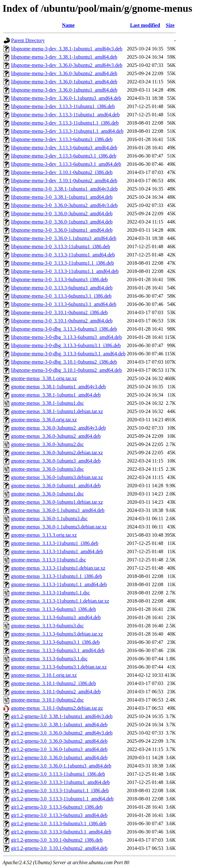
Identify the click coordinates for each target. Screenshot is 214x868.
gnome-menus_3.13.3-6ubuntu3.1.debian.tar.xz (59, 667)
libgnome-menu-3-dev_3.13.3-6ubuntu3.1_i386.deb (64, 156)
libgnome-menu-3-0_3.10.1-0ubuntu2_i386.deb (59, 312)
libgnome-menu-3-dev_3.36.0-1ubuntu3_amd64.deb (64, 82)
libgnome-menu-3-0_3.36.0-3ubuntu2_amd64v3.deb (64, 205)
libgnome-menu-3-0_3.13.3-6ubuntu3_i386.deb (59, 279)
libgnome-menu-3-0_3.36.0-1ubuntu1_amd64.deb (62, 230)
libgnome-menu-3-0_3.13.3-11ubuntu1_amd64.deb (63, 255)
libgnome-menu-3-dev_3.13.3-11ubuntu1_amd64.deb (65, 115)
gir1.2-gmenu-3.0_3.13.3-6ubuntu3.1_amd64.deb (61, 832)
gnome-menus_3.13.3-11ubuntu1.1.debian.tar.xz (60, 601)
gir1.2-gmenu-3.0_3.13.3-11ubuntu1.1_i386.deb (60, 790)
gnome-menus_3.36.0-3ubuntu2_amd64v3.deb (58, 428)
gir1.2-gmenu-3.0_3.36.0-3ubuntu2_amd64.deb (59, 741)
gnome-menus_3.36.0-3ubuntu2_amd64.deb (56, 436)
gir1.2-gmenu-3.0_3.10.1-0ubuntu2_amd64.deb (59, 848)
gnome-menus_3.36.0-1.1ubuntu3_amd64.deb (58, 510)
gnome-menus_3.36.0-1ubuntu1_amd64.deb (56, 486)
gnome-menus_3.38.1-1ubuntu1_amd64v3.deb (58, 387)
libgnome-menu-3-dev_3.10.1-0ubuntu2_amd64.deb (64, 181)
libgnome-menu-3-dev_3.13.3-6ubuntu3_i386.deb (62, 139)
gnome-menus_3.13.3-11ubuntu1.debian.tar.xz (58, 568)
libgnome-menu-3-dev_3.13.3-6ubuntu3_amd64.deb (64, 148)
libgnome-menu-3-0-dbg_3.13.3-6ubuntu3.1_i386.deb (66, 345)
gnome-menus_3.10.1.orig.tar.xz (44, 675)
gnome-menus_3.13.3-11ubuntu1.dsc (49, 560)
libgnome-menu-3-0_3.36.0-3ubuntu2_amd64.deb (62, 214)
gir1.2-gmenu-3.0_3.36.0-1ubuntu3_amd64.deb (59, 749)
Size (170, 25)
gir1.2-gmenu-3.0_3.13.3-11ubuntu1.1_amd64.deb (62, 799)
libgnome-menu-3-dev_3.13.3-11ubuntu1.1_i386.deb (65, 123)
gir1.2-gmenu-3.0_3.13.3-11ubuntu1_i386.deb (58, 774)
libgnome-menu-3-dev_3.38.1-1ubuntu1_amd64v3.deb (67, 49)
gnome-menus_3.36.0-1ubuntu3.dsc (47, 469)
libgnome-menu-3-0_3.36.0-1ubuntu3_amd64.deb (62, 222)
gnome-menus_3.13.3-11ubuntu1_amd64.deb (57, 551)
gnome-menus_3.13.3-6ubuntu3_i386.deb (53, 609)
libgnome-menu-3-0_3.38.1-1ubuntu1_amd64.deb (62, 197)
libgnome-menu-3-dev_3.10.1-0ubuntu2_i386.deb (62, 172)
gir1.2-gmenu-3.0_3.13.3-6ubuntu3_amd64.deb (59, 815)
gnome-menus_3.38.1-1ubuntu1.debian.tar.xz (57, 411)
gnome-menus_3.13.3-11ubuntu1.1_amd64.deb (59, 584)
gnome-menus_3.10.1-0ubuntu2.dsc (47, 700)
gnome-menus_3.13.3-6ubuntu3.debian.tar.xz (57, 634)
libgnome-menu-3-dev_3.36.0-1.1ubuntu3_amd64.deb (66, 98)
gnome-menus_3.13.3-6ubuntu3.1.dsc (49, 659)
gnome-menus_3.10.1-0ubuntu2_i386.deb (53, 683)
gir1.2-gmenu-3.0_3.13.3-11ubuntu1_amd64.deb (60, 782)
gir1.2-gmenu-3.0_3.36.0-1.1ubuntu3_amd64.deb (61, 766)
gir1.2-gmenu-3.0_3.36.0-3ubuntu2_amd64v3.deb (62, 733)
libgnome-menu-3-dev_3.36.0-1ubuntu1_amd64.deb (64, 90)
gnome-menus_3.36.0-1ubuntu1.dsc (47, 494)
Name (68, 25)
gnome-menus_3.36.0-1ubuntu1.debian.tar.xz (57, 502)
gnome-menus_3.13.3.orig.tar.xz (44, 535)
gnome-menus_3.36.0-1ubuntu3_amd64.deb (56, 461)
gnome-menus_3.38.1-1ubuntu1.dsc (47, 403)
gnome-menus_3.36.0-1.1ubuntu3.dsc (49, 518)
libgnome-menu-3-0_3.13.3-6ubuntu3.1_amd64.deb (64, 304)
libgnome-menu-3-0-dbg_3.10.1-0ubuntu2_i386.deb (64, 362)
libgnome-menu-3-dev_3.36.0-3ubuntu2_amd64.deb (64, 73)
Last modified (145, 25)
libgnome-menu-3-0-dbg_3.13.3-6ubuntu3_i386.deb (64, 329)
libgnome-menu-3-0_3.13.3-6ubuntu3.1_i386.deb (61, 296)
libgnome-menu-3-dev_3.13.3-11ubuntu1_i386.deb (63, 106)
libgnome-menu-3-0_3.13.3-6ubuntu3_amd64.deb (62, 288)
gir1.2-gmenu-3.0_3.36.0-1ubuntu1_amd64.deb (59, 758)
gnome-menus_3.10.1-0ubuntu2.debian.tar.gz (57, 708)
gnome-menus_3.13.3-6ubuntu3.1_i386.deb (55, 642)
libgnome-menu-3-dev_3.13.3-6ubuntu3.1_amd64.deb (66, 164)
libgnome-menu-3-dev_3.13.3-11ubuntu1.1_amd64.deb (67, 131)
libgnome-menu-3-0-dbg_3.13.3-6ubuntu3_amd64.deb (66, 337)
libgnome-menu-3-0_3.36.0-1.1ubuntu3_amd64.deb (64, 238)
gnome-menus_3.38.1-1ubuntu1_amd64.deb (56, 395)
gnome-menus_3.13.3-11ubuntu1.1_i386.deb (57, 576)
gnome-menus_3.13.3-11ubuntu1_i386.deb (55, 543)
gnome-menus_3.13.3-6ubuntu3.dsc (47, 626)
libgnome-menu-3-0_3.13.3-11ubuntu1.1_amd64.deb (65, 271)
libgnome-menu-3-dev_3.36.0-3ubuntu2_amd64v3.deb (67, 65)
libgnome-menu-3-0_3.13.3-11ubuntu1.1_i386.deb (63, 263)
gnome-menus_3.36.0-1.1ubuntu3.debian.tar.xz (59, 527)
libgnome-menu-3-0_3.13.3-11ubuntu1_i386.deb (61, 246)
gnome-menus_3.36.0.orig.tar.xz (44, 420)
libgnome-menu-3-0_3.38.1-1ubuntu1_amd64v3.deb (64, 189)
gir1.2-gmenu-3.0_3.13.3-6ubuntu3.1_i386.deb (59, 823)
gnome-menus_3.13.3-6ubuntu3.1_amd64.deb (58, 650)
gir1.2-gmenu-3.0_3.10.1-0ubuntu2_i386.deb (57, 840)
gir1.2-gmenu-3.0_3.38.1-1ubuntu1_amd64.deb (59, 725)
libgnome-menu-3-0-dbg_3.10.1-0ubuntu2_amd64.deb (66, 370)
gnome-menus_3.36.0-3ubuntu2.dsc (47, 444)
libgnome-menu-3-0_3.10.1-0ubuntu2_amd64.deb (62, 321)
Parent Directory (28, 40)
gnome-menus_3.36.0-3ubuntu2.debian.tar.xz (57, 453)
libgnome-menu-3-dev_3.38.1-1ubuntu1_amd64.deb (64, 57)
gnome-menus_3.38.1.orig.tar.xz (44, 378)
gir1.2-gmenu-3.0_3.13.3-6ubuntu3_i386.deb (57, 807)
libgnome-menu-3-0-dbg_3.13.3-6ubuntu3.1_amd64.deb (68, 354)
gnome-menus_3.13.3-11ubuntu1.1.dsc (50, 593)
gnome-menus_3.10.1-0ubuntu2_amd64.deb (56, 692)
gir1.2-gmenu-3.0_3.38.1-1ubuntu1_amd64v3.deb (62, 716)
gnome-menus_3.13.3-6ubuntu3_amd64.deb (56, 617)
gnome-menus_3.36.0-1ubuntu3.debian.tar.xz (57, 477)
